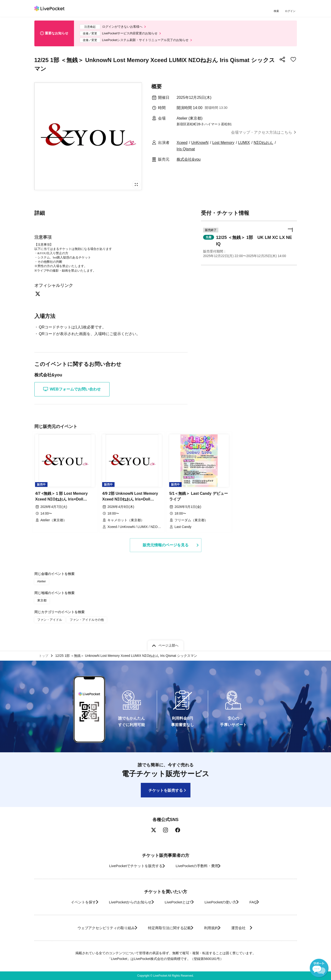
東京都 (42, 602)
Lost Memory (223, 145)
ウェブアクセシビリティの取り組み (97, 928)
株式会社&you (189, 162)
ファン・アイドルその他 (84, 620)
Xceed (182, 145)
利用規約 (214, 928)
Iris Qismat (186, 152)
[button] (249, 243)
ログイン (291, 11)
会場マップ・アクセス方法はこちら (262, 135)
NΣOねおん (263, 145)
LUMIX (244, 145)
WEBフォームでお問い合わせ (72, 392)
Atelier (41, 583)
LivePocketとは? (177, 902)
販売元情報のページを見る (166, 547)
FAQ (262, 902)
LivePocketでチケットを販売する (131, 866)
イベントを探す (72, 902)
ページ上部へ (168, 644)
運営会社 (248, 928)
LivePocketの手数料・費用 (199, 866)
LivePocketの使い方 (225, 902)
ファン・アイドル (49, 620)
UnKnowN (200, 145)
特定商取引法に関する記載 (167, 928)
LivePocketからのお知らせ (124, 902)
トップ (44, 655)
